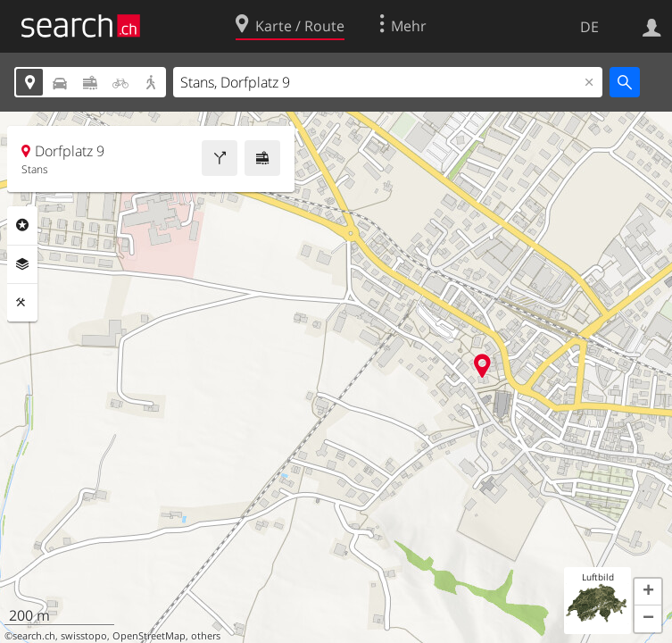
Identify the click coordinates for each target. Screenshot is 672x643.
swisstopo (84, 636)
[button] (648, 592)
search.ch (34, 636)
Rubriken (22, 225)
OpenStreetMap (149, 636)
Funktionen (22, 303)
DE (589, 27)
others (206, 636)
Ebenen (22, 264)
